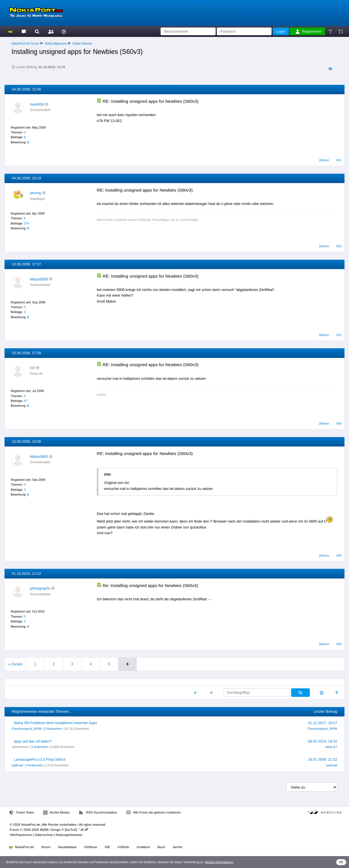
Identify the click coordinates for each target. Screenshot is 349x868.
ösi (32, 368)
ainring (35, 193)
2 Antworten (40, 747)
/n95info (123, 847)
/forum (46, 847)
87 (26, 401)
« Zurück (15, 664)
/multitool (143, 847)
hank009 (37, 104)
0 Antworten (53, 729)
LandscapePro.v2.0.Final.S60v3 (40, 759)
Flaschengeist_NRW (27, 729)
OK (341, 862)
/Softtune (91, 847)
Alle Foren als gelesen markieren (154, 813)
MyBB (44, 830)
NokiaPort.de (21, 847)
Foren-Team (22, 813)
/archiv (177, 847)
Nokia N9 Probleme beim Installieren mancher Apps (55, 723)
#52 (339, 246)
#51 (339, 160)
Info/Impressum (21, 835)
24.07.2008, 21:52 (322, 759)
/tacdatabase (67, 847)
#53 (339, 335)
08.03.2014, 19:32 (322, 741)
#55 (339, 555)
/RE (107, 847)
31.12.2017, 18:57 (322, 723)
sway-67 (331, 747)
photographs (40, 588)
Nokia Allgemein (56, 43)
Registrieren (309, 32)
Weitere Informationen (219, 862)
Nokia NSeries (83, 43)
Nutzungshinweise (69, 835)
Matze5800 (39, 279)
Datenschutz (44, 835)
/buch (161, 847)
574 (26, 223)
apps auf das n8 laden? (33, 741)
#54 (339, 423)
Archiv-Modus (57, 813)
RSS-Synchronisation (98, 813)
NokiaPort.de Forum (25, 43)
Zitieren (324, 160)
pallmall (17, 765)
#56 (339, 644)
